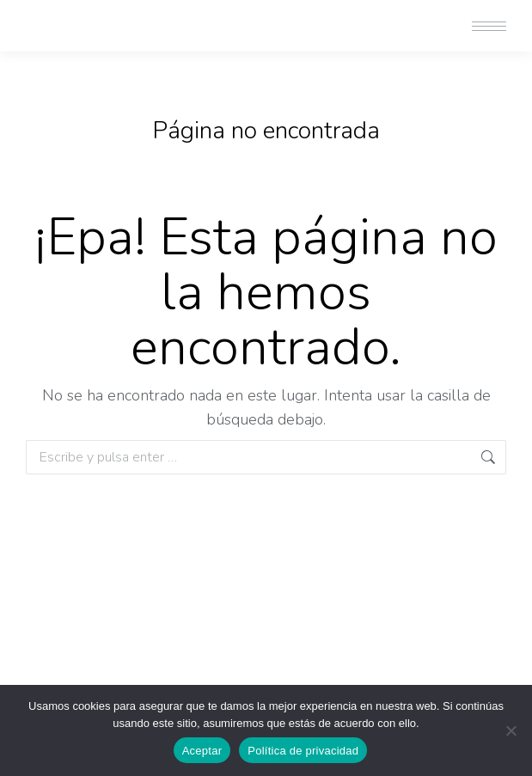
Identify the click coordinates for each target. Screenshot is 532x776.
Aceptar (202, 751)
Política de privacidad (303, 751)
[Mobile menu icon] (489, 26)
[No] (511, 730)
